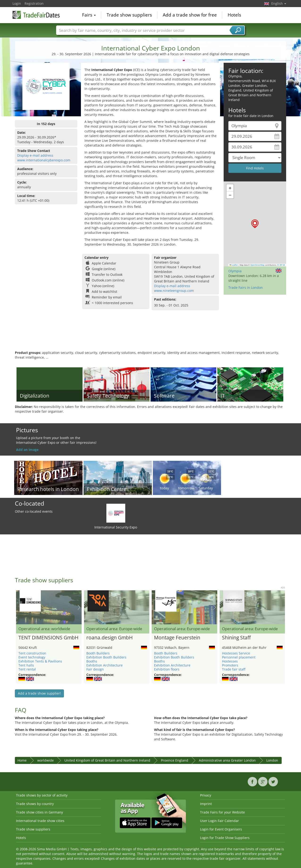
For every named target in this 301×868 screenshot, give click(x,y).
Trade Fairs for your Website (222, 812)
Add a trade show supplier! (39, 693)
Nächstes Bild (79, 607)
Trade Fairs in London (246, 287)
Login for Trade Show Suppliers (225, 838)
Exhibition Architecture (105, 665)
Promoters (230, 665)
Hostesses (230, 661)
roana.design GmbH (109, 638)
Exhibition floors (167, 669)
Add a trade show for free (190, 15)
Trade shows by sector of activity (42, 795)
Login (17, 3)
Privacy (206, 795)
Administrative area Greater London (227, 760)
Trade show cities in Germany (40, 812)
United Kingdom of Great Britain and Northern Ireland (107, 760)
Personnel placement (239, 657)
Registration (34, 3)
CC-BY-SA (281, 265)
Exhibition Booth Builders (106, 657)
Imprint (206, 804)
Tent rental (27, 669)
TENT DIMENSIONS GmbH (48, 638)
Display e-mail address (35, 155)
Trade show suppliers (129, 15)
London (272, 760)
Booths (92, 661)
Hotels (234, 15)
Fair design (95, 669)
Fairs (89, 15)
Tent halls (26, 665)
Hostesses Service (236, 653)
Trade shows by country (35, 804)
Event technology (32, 657)
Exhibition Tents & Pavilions (40, 661)
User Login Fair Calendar (219, 821)
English (279, 3)
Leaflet (234, 265)
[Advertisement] (150, 335)
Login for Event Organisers (221, 829)
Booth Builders (98, 653)
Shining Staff (236, 638)
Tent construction (32, 653)
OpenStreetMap (257, 265)
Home (22, 760)
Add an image (27, 450)
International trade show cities (40, 821)
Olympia (235, 271)
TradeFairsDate (36, 15)
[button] (255, 224)
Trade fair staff (234, 669)
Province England (175, 760)
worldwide (46, 760)
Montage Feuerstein (177, 638)
